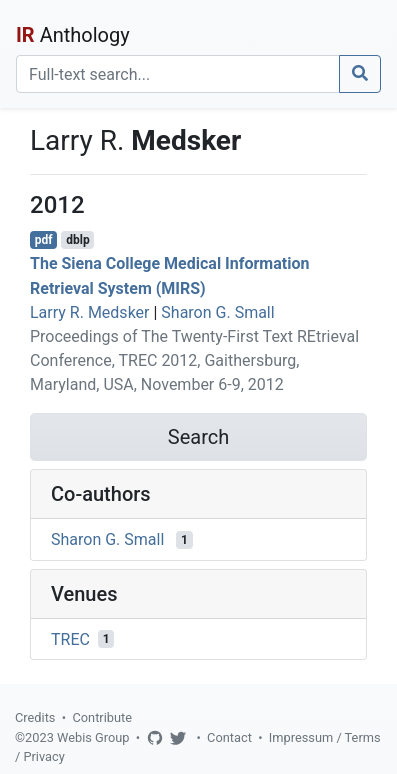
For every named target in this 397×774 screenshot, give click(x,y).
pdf (44, 240)
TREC (70, 638)
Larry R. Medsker (89, 312)
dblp (77, 240)
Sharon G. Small (217, 312)
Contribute (102, 717)
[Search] (178, 74)
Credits (35, 717)
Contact (229, 737)
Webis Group (93, 737)
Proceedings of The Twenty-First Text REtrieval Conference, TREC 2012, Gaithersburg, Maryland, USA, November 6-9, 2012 (194, 360)
